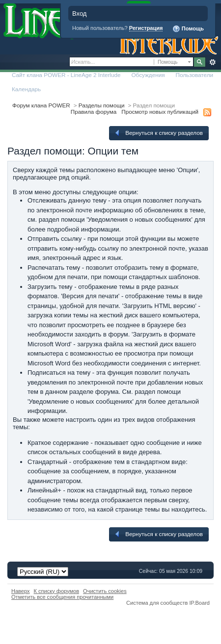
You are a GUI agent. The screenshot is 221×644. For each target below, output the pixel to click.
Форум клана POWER (41, 105)
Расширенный (212, 62)
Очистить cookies (105, 591)
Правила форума (94, 112)
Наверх (21, 591)
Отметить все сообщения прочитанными (62, 597)
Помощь (188, 29)
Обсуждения (148, 75)
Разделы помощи (102, 105)
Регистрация (146, 28)
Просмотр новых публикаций (160, 112)
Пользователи (195, 75)
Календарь (26, 89)
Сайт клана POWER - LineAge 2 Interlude (66, 75)
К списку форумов (57, 591)
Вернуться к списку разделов (158, 133)
